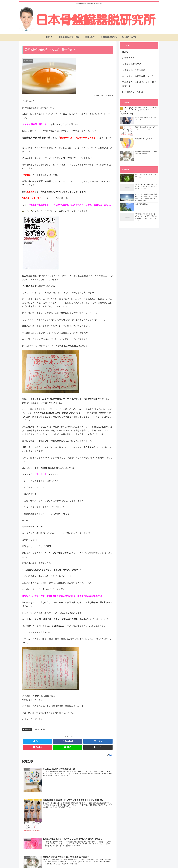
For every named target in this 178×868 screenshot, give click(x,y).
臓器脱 (37, 729)
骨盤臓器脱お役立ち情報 (134, 70)
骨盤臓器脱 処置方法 (132, 64)
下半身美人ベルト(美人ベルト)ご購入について (139, 84)
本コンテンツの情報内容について (138, 76)
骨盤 (44, 729)
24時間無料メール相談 (133, 92)
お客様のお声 (128, 58)
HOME (125, 52)
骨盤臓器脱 (28, 729)
